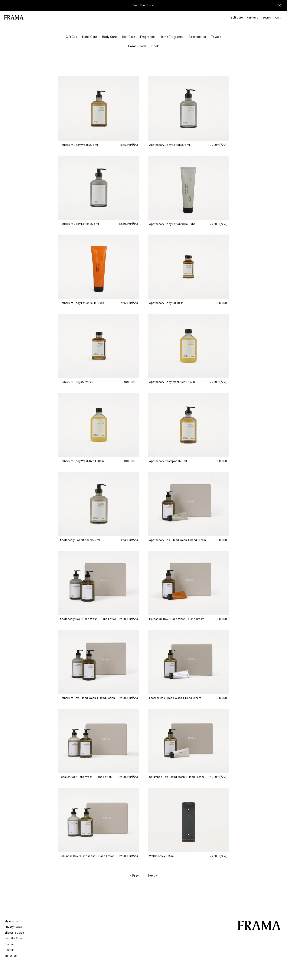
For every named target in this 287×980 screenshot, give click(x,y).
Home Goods (137, 46)
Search (267, 18)
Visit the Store (143, 5)
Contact (10, 944)
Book (155, 46)
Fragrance (147, 37)
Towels (216, 37)
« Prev (134, 876)
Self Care (237, 18)
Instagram (11, 956)
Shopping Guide (14, 933)
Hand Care (90, 37)
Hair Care (129, 37)
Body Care (110, 37)
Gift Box (71, 37)
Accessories (197, 37)
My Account (12, 921)
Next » (153, 876)
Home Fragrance (172, 37)
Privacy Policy (13, 927)
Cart (278, 18)
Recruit (9, 950)
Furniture (253, 18)
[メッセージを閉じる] (280, 5)
